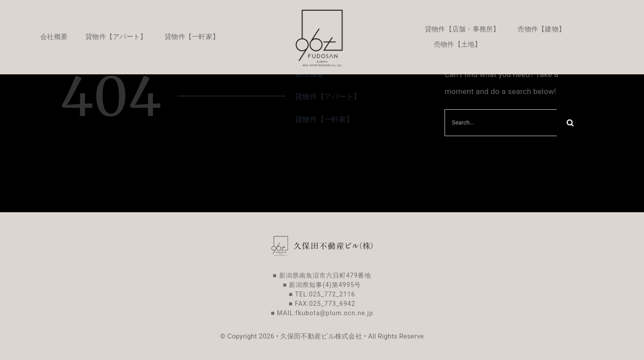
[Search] (570, 123)
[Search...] (501, 123)
